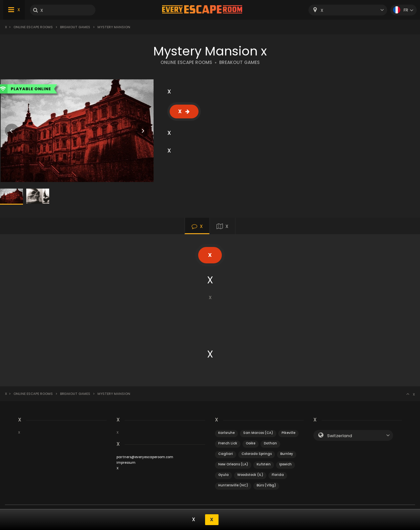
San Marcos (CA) (258, 433)
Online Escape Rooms (33, 27)
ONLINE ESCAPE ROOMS (186, 62)
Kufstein (264, 464)
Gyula (223, 475)
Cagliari (226, 454)
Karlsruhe (226, 433)
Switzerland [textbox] (340, 436)
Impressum (126, 463)
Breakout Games (75, 27)
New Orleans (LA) (233, 464)
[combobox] (348, 10)
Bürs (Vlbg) (266, 485)
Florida (278, 475)
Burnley (287, 454)
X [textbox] (322, 10)
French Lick (228, 443)
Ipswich (285, 464)
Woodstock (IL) (250, 475)
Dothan (270, 443)
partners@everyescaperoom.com (145, 457)
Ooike (251, 443)
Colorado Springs (257, 454)
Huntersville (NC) (233, 485)
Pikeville (288, 433)
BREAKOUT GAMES (239, 62)
